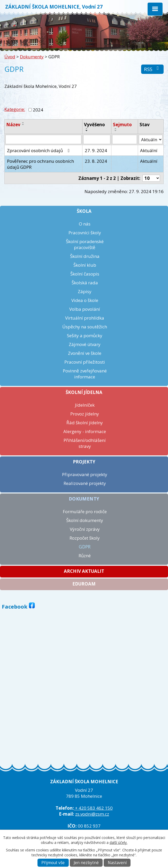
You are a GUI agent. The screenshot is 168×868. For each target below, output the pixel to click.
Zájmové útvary (85, 344)
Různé (85, 556)
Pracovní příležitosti (85, 362)
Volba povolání (85, 309)
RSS (152, 69)
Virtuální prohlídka (85, 318)
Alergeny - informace (85, 431)
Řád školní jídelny (85, 423)
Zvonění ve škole (85, 353)
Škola (84, 211)
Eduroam (84, 584)
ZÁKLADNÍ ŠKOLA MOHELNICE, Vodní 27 (54, 7)
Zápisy (85, 291)
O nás (85, 224)
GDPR (85, 547)
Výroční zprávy (85, 529)
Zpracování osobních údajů (39, 150)
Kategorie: (15, 109)
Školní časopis (85, 274)
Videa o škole (85, 300)
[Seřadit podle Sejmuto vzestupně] (116, 129)
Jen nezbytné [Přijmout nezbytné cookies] (86, 863)
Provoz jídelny (85, 414)
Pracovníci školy (85, 233)
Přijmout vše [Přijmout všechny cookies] (53, 863)
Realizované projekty (85, 483)
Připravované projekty (85, 474)
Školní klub (85, 265)
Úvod (10, 57)
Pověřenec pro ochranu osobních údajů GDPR (40, 164)
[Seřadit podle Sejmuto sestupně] (116, 131)
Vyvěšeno (94, 125)
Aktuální (149, 150)
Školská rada (85, 283)
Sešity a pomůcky (85, 336)
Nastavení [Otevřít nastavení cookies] (117, 863)
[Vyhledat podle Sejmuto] (125, 139)
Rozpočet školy (85, 538)
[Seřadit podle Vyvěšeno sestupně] (87, 131)
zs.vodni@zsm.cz (92, 814)
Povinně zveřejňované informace (85, 374)
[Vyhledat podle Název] (43, 139)
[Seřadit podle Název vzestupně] (23, 123)
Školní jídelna (84, 392)
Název (13, 125)
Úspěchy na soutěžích (85, 327)
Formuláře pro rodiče (85, 511)
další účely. (119, 842)
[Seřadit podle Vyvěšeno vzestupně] (87, 129)
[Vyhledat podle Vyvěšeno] (97, 139)
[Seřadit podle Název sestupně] (23, 125)
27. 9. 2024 (96, 150)
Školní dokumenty (85, 520)
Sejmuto (122, 125)
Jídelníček (85, 405)
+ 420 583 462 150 (93, 808)
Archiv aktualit (84, 571)
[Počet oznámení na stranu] (151, 178)
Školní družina (85, 256)
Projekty (84, 462)
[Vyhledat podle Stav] (151, 139)
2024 (38, 110)
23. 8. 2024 (96, 161)
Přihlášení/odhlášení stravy (85, 443)
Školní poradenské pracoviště (85, 244)
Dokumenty (32, 57)
